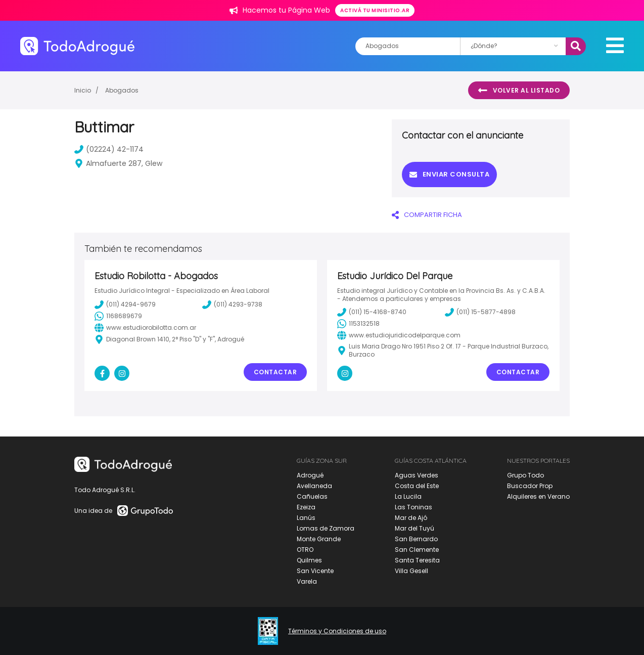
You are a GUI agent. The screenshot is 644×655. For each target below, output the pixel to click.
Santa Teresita (417, 560)
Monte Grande (319, 539)
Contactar (275, 372)
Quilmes (309, 560)
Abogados (122, 90)
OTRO (305, 550)
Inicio (83, 90)
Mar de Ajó (411, 518)
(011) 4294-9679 (125, 304)
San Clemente (417, 550)
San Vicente (315, 571)
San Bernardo (416, 539)
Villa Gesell (411, 571)
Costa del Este (417, 486)
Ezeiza (306, 507)
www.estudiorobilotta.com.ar (145, 328)
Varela (307, 581)
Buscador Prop (530, 486)
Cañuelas (312, 496)
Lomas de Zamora (326, 528)
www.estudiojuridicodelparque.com (399, 335)
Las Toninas (413, 507)
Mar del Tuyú (415, 528)
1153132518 (358, 324)
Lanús (306, 518)
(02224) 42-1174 (109, 149)
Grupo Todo (525, 475)
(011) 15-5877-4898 (480, 312)
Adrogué (310, 475)
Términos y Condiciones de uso (337, 631)
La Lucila (408, 496)
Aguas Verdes (417, 475)
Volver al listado (519, 91)
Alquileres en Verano (538, 496)
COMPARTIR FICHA (427, 215)
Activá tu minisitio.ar (375, 10)
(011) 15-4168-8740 (372, 312)
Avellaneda (314, 486)
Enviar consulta (449, 174)
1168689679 (118, 316)
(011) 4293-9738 (232, 304)
